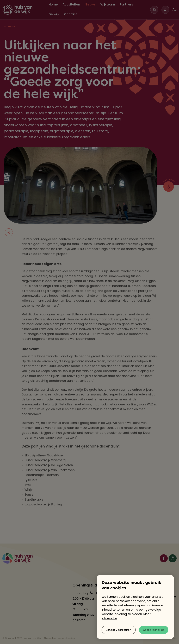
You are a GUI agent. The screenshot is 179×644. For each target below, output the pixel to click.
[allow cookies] (154, 630)
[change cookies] (119, 630)
